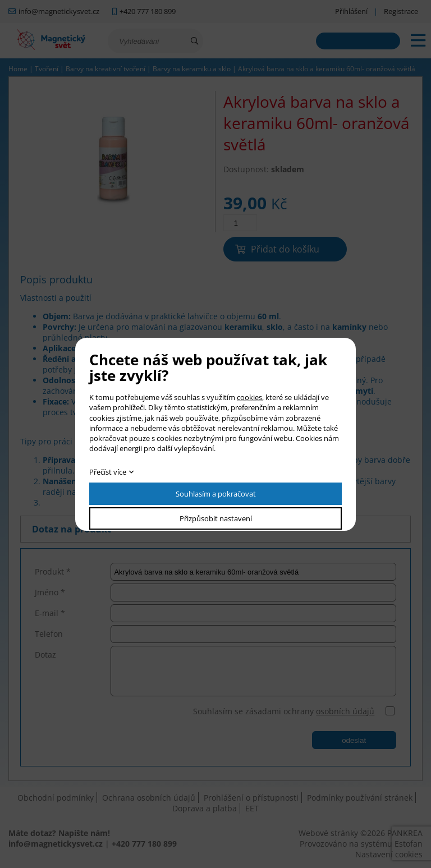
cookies (249, 397)
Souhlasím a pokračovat (216, 494)
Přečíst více (108, 472)
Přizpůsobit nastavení (216, 518)
